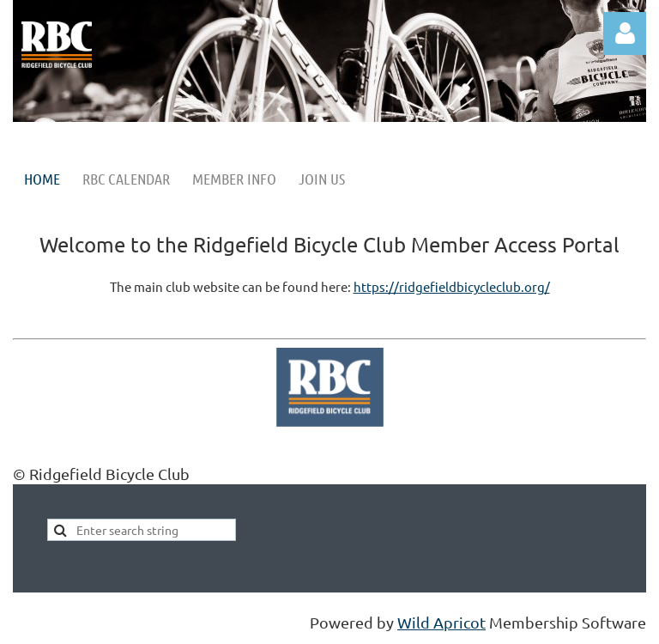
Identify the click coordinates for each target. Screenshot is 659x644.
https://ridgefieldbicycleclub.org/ (452, 286)
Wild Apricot (441, 622)
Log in (625, 33)
